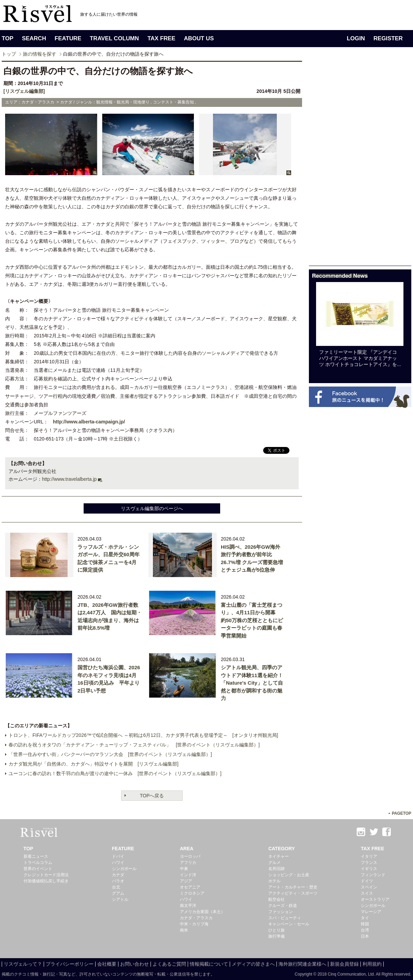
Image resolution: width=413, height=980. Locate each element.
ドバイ (118, 856)
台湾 (365, 930)
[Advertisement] (360, 163)
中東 (184, 869)
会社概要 (107, 964)
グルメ (274, 863)
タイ (365, 918)
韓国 (365, 924)
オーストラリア (375, 899)
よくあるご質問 (169, 964)
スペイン (369, 887)
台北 (116, 887)
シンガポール (124, 869)
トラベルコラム (38, 863)
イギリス (369, 869)
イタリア (369, 856)
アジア (186, 881)
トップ (9, 54)
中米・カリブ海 (194, 924)
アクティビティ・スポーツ (293, 893)
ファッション (281, 912)
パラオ (118, 881)
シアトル (120, 899)
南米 (184, 930)
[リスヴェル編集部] (24, 91)
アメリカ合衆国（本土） (202, 912)
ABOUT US (199, 38)
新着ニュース (36, 856)
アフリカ (188, 863)
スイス (367, 893)
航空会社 (276, 899)
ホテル (274, 881)
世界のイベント (38, 869)
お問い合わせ (134, 964)
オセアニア (190, 887)
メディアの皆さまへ (253, 964)
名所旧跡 (276, 869)
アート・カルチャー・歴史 (293, 887)
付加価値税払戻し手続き (46, 881)
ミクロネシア (192, 893)
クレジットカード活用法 (46, 875)
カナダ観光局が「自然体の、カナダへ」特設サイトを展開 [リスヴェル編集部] (94, 764)
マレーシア (371, 912)
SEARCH (34, 38)
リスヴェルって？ (23, 964)
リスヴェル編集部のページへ (152, 508)
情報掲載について (209, 964)
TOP (8, 38)
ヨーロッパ (190, 856)
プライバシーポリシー (70, 964)
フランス (369, 863)
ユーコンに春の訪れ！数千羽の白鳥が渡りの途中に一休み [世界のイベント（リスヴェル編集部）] (115, 773)
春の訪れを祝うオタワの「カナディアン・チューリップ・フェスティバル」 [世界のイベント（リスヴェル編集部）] (134, 745)
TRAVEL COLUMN (114, 38)
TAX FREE (161, 38)
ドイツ (367, 881)
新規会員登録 (344, 964)
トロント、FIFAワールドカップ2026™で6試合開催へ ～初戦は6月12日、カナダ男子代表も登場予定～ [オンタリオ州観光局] (143, 735)
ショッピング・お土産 (289, 875)
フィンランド (373, 875)
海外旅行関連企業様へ (302, 964)
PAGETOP (402, 813)
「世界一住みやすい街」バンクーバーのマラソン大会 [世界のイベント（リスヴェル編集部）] (110, 754)
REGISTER (388, 38)
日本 (365, 936)
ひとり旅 (276, 930)
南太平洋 (188, 906)
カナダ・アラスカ (196, 918)
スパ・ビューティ (285, 918)
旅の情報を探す (40, 54)
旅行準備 (276, 936)
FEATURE (68, 38)
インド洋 (188, 875)
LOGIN (356, 38)
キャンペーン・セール (289, 924)
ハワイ (118, 863)
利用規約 (372, 964)
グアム (118, 893)
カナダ (118, 875)
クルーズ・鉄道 (283, 906)
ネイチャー (279, 856)
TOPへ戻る (152, 796)
